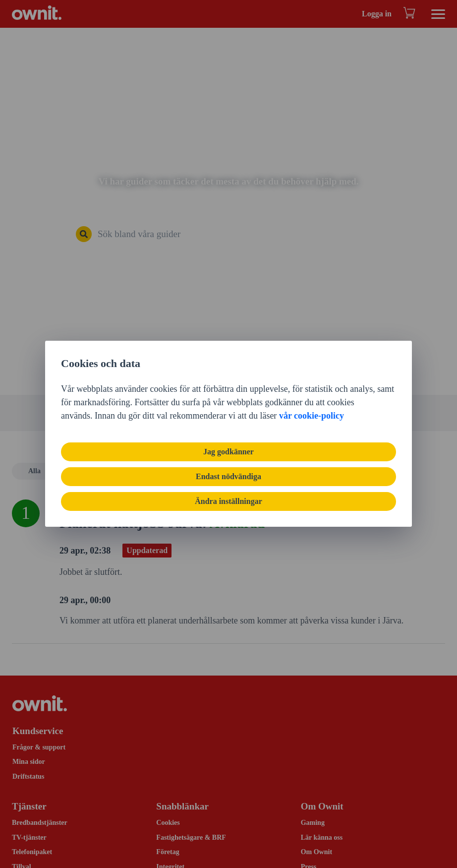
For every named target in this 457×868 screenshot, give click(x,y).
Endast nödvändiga (228, 476)
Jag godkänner (228, 452)
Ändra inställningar (228, 501)
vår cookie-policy (312, 416)
